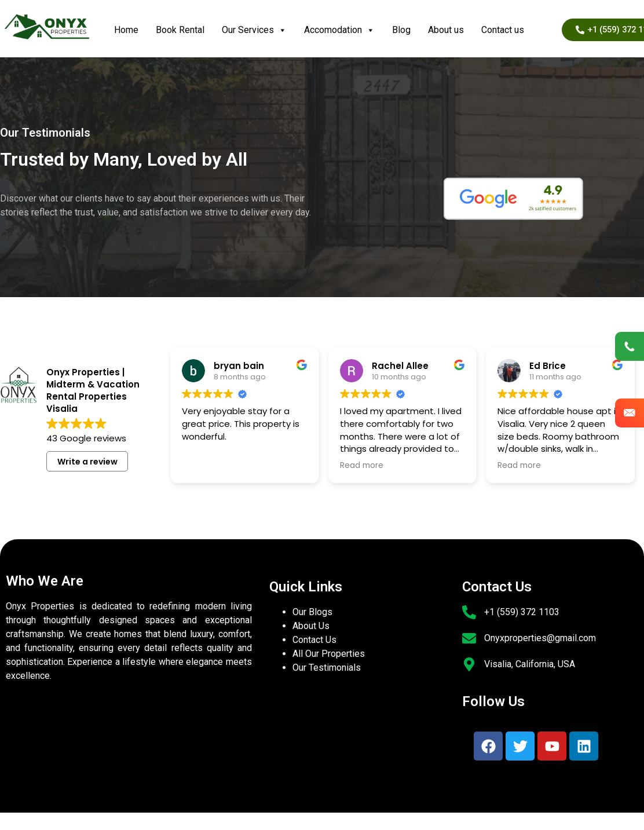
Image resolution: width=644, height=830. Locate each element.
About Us (311, 626)
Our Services (254, 30)
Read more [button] (362, 466)
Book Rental (180, 30)
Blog (401, 30)
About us (446, 30)
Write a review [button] (87, 462)
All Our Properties (329, 654)
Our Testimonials (327, 668)
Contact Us (314, 640)
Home (126, 30)
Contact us (503, 30)
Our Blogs (312, 612)
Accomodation (339, 30)
